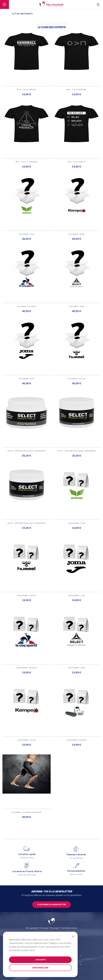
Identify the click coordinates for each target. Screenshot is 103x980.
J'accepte (40, 960)
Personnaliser (40, 968)
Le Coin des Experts (22, 13)
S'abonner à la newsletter (51, 905)
